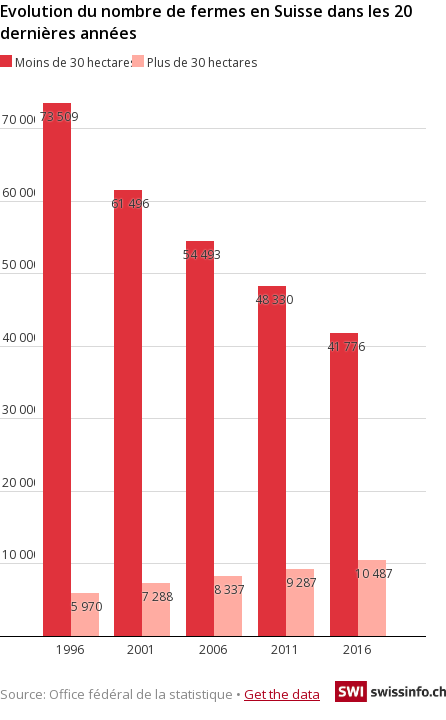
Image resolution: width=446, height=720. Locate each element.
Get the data (282, 694)
